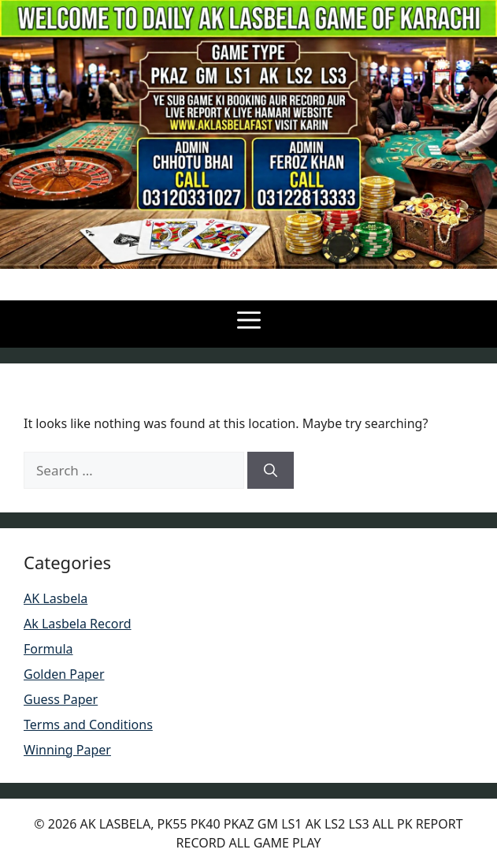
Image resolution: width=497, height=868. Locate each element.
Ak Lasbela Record (78, 624)
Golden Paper (64, 674)
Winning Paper (67, 750)
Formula (48, 649)
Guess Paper (61, 699)
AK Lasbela (56, 598)
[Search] (271, 471)
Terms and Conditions (88, 725)
